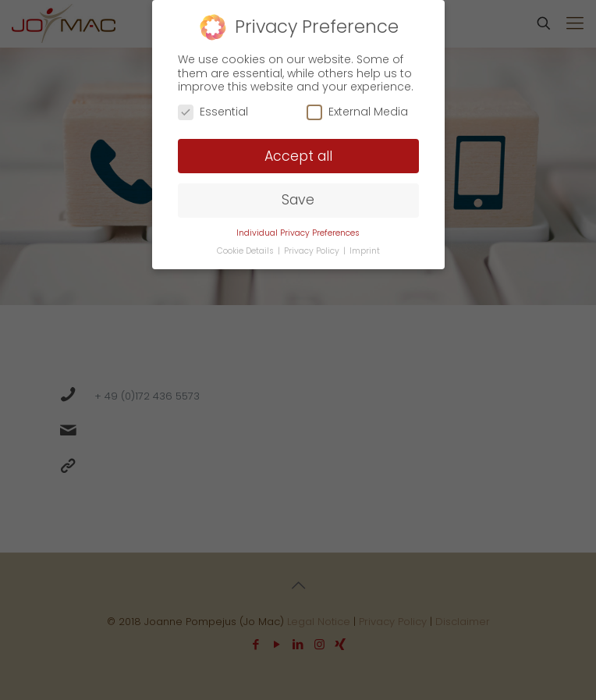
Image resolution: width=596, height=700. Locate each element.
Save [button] (298, 200)
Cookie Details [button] (247, 251)
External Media (357, 112)
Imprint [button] (365, 251)
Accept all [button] (298, 156)
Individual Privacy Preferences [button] (298, 233)
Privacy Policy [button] (313, 251)
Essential (213, 112)
